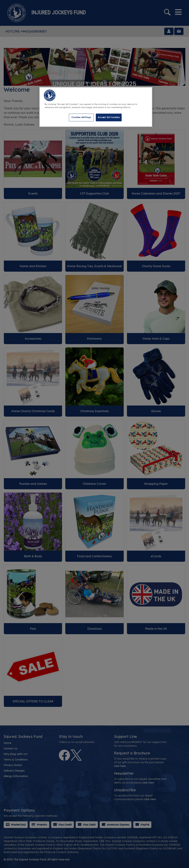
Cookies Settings (81, 117)
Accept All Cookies (109, 117)
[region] (96, 107)
